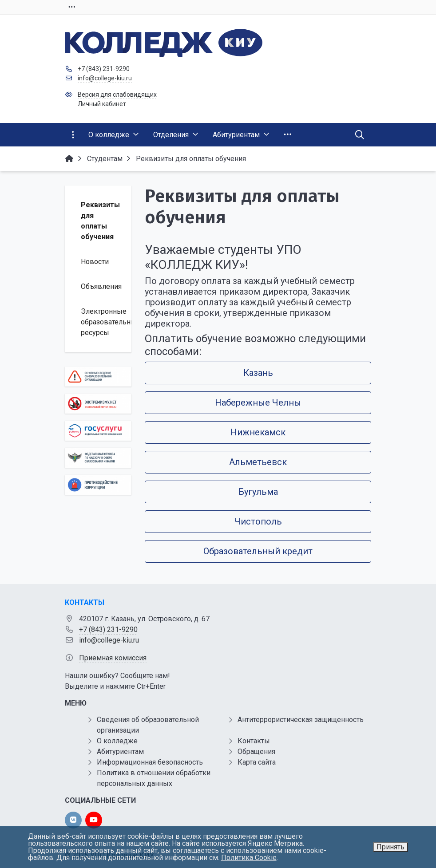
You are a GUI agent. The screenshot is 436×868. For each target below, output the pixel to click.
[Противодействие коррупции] (98, 485)
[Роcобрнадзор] (98, 458)
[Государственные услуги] (98, 431)
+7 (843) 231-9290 (104, 69)
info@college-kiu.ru (105, 78)
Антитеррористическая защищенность (301, 720)
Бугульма (258, 492)
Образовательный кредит (258, 551)
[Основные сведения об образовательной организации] (98, 377)
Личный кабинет (102, 104)
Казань (258, 373)
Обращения (256, 752)
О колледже (117, 741)
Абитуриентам (120, 752)
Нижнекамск (258, 432)
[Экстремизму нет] (98, 404)
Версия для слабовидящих (117, 95)
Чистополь (258, 521)
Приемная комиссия (113, 658)
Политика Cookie (249, 858)
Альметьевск (258, 462)
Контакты (254, 741)
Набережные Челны (258, 402)
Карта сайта (257, 762)
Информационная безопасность (150, 762)
